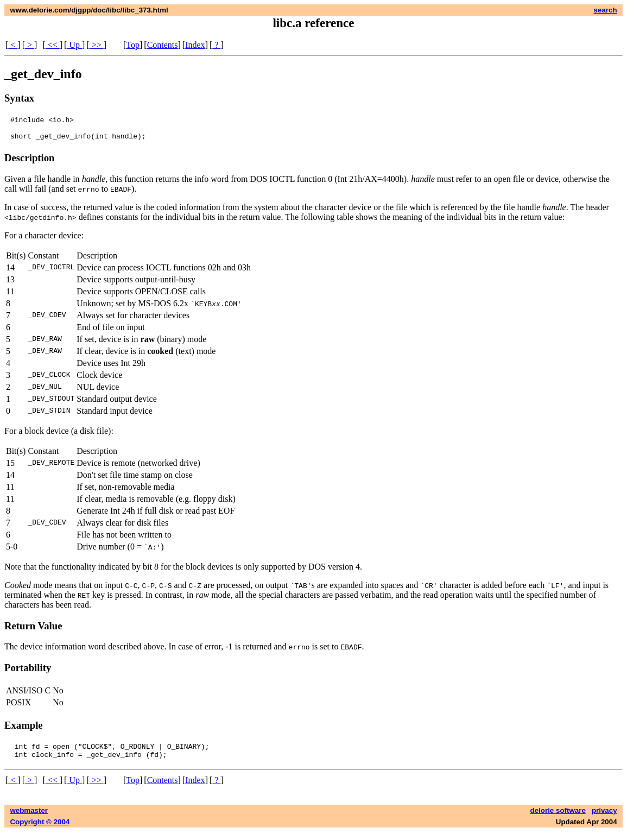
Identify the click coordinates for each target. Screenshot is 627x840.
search (606, 10)
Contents (163, 45)
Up (74, 45)
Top (133, 45)
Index (195, 45)
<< (53, 45)
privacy (604, 819)
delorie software (558, 819)
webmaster (29, 819)
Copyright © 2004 (40, 830)
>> (97, 45)
